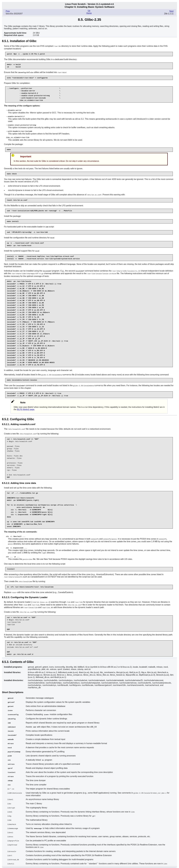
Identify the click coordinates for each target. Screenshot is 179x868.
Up (89, 11)
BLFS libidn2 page (26, 408)
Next (171, 11)
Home (89, 13)
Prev (8, 11)
